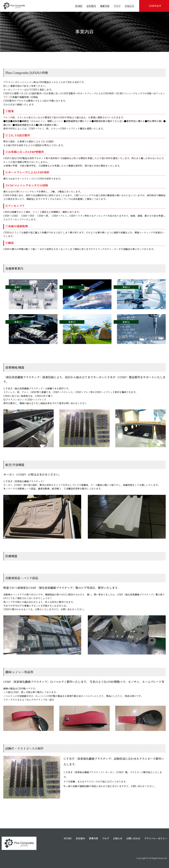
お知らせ (118, 838)
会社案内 (80, 838)
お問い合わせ (133, 838)
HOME (68, 838)
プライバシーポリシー (156, 838)
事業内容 (93, 838)
